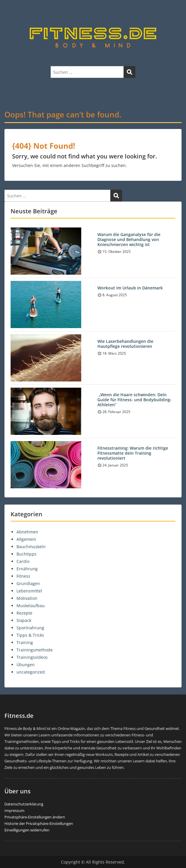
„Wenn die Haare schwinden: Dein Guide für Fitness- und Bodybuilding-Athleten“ (134, 400)
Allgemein (26, 539)
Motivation (27, 598)
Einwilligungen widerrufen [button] (27, 830)
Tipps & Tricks (30, 635)
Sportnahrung (30, 628)
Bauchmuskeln (31, 547)
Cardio (23, 561)
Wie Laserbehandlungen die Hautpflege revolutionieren (125, 344)
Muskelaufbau (31, 606)
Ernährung (27, 569)
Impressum (14, 810)
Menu (11, 10)
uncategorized (31, 672)
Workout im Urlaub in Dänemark (130, 288)
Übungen (26, 665)
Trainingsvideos (32, 657)
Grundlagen (28, 583)
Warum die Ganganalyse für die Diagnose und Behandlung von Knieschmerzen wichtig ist (129, 239)
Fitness (23, 576)
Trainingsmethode (35, 650)
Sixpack (24, 620)
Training (25, 642)
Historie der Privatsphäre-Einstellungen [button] (39, 823)
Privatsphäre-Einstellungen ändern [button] (35, 817)
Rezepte (24, 613)
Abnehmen (27, 532)
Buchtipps (26, 554)
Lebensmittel (29, 591)
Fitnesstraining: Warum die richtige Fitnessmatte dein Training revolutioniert (133, 453)
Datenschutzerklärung (24, 804)
